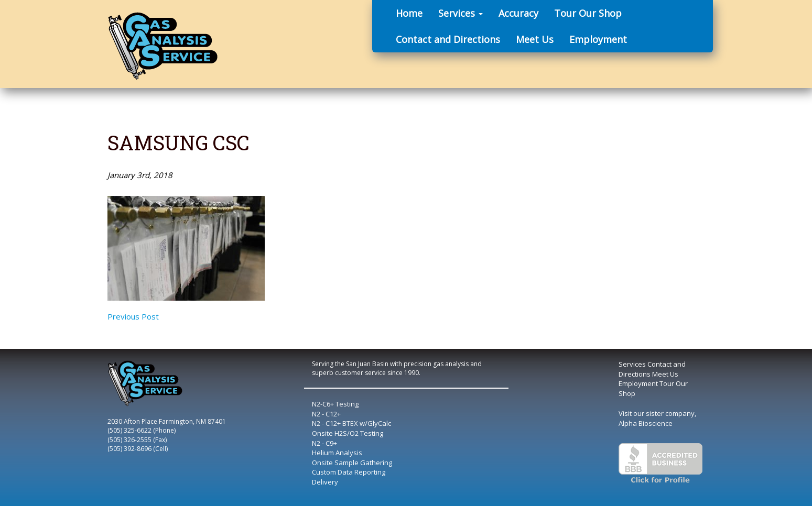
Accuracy (518, 13)
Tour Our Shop (588, 13)
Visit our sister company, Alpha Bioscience (657, 418)
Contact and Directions (448, 39)
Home (409, 13)
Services (461, 13)
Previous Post (133, 316)
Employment (598, 39)
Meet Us (535, 39)
